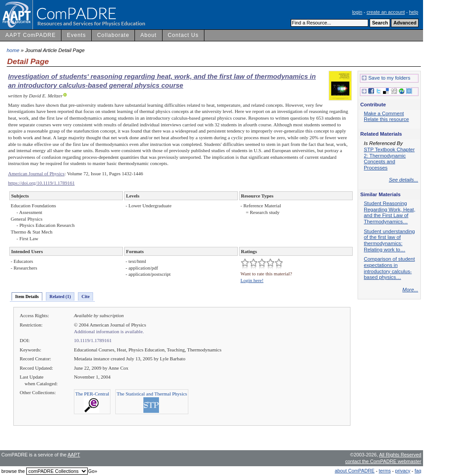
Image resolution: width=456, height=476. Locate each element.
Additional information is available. (109, 331)
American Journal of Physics (36, 173)
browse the (13, 471)
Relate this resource (386, 119)
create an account (386, 12)
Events (76, 35)
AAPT (74, 455)
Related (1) (60, 296)
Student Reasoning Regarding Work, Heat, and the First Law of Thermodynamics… (390, 212)
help (414, 12)
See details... (403, 180)
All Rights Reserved (400, 455)
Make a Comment (384, 113)
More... (410, 290)
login (357, 12)
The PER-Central (92, 394)
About (148, 35)
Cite (85, 296)
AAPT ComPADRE (31, 35)
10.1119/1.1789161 (93, 340)
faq (418, 471)
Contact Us (183, 35)
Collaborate (113, 35)
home (13, 50)
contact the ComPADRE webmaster (383, 461)
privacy (403, 471)
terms (385, 471)
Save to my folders (386, 78)
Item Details (27, 296)
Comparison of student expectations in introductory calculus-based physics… (389, 268)
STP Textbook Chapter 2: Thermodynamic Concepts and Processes (389, 159)
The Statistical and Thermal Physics (152, 394)
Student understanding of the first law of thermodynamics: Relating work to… (389, 240)
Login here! (252, 280)
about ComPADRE (355, 471)
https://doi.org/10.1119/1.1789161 (41, 183)
